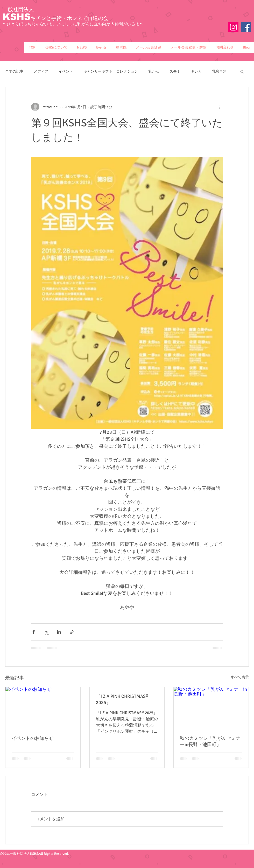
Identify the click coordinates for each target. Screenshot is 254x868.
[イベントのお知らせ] (43, 708)
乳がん (154, 71)
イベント (66, 71)
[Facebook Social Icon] (246, 27)
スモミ (175, 71)
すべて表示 (240, 677)
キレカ (196, 71)
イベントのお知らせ (33, 738)
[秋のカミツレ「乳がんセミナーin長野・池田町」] (211, 708)
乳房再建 (219, 71)
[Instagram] (233, 27)
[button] (56, 47)
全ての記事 (14, 71)
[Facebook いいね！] (238, 37)
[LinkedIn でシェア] (59, 632)
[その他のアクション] (220, 107)
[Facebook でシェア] (34, 632)
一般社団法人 (18, 9)
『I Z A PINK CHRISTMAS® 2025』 (122, 699)
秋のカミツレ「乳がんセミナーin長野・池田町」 (210, 741)
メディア (41, 71)
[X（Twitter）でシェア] (46, 632)
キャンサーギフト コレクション (111, 71)
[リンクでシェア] (72, 632)
